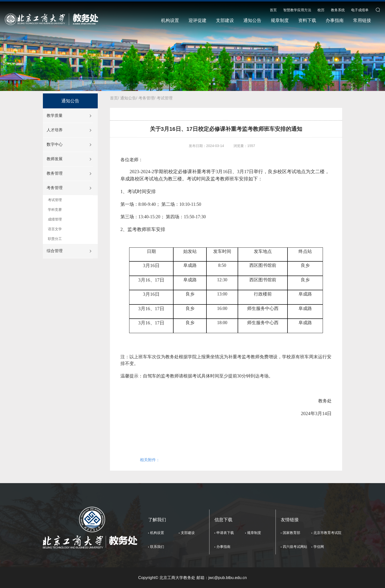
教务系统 (338, 10)
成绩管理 (55, 219)
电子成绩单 (360, 10)
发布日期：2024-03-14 (206, 146)
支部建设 (225, 20)
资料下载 (307, 20)
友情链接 (290, 520)
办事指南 (335, 20)
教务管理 (55, 173)
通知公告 (252, 20)
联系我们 (157, 547)
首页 (273, 10)
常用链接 (362, 20)
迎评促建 (197, 20)
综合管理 (55, 251)
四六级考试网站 (295, 547)
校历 (321, 10)
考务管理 (55, 188)
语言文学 (55, 229)
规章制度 (280, 20)
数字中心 (55, 144)
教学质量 (55, 115)
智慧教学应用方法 (297, 10)
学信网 (319, 547)
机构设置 (170, 20)
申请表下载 (225, 533)
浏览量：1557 (244, 146)
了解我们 (157, 520)
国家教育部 (291, 533)
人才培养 (55, 130)
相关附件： (150, 460)
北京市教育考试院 (327, 533)
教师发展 (55, 159)
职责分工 (55, 239)
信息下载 (223, 520)
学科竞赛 (55, 210)
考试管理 (55, 200)
